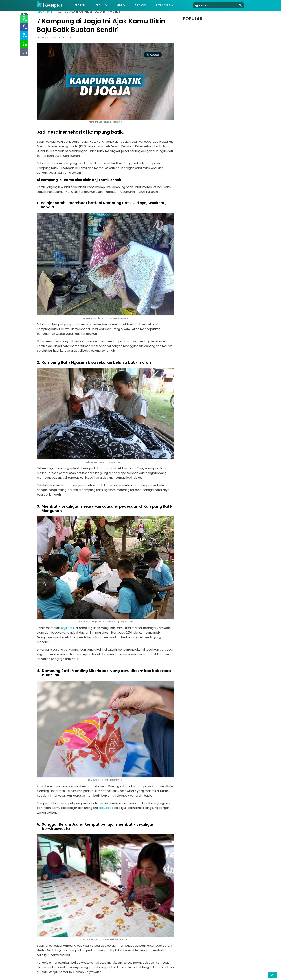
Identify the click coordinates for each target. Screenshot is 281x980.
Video (126, 5)
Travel (147, 5)
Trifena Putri (64, 38)
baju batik (68, 628)
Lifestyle (81, 5)
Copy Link (24, 52)
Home (39, 12)
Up (273, 975)
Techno (105, 5)
